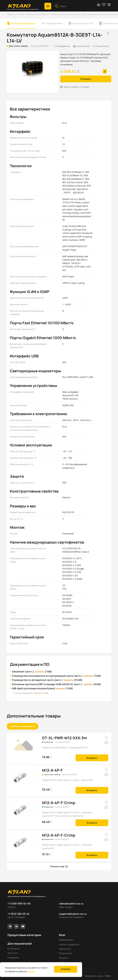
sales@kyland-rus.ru (71, 904)
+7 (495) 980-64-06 (19, 904)
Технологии (65, 949)
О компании (14, 949)
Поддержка (13, 958)
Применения (65, 953)
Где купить (13, 953)
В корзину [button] (86, 79)
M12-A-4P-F (52, 770)
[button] (48, 6)
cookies (31, 971)
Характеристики (54, 23)
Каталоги (64, 958)
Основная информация (24, 23)
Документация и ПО (83, 23)
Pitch (108, 976)
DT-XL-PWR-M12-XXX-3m (65, 738)
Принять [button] (66, 969)
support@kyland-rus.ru (73, 914)
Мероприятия (66, 940)
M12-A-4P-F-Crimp (59, 803)
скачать (40, 672)
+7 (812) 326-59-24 (19, 914)
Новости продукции (69, 944)
